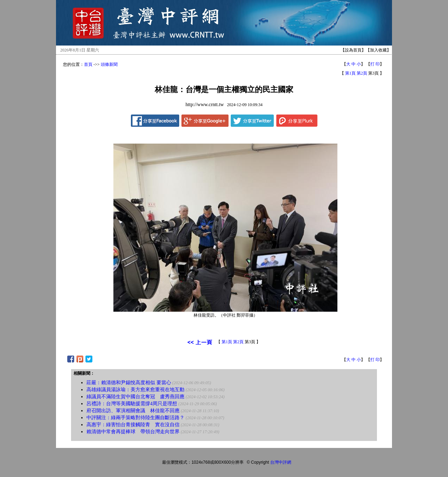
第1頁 (350, 73)
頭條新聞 (109, 64)
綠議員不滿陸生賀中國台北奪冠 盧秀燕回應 (135, 397)
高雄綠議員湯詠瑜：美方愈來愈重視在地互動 (135, 390)
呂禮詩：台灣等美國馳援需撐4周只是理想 (132, 404)
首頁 (88, 64)
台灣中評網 (281, 462)
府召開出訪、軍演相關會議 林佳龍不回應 (133, 411)
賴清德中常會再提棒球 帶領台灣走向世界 (133, 432)
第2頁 (362, 73)
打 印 (375, 64)
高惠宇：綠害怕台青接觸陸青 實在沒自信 (133, 425)
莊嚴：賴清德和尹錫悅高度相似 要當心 (129, 383)
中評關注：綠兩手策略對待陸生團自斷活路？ (135, 418)
